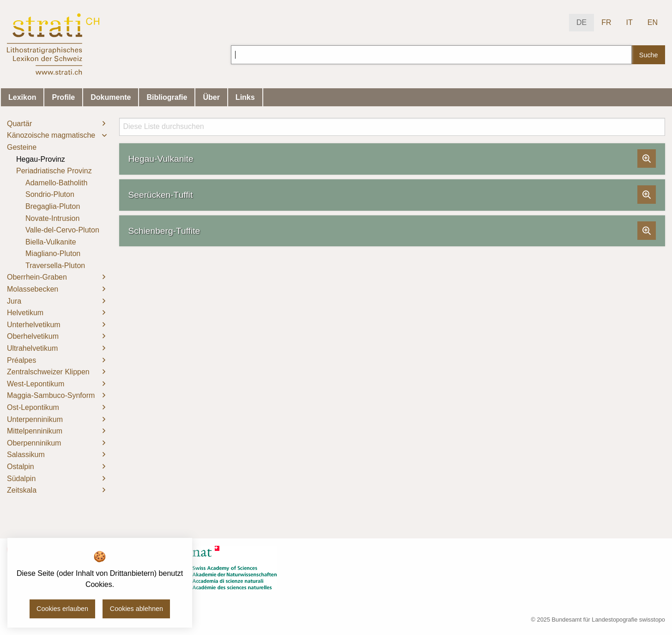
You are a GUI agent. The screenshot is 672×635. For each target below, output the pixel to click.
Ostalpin (21, 467)
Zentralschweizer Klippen (48, 372)
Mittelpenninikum (35, 431)
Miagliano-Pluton (53, 253)
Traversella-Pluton (55, 266)
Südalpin (21, 479)
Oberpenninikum (34, 443)
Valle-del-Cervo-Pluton (62, 230)
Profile (63, 97)
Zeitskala (22, 490)
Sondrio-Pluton (50, 194)
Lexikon (22, 97)
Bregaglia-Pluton (53, 206)
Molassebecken (33, 289)
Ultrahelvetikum (32, 348)
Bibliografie (167, 97)
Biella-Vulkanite (51, 242)
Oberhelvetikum (33, 336)
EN (653, 22)
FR (606, 22)
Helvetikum (25, 313)
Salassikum (26, 455)
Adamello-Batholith (56, 183)
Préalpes (21, 360)
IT (630, 22)
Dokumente (111, 97)
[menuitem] (56, 124)
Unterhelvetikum (34, 325)
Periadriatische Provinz (54, 171)
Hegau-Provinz (41, 159)
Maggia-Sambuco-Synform (51, 395)
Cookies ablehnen (136, 609)
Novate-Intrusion (52, 218)
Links (245, 97)
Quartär (19, 124)
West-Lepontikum (36, 384)
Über (211, 97)
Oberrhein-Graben (37, 277)
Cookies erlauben (62, 609)
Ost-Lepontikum (33, 407)
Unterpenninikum (35, 419)
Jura (14, 301)
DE (581, 22)
